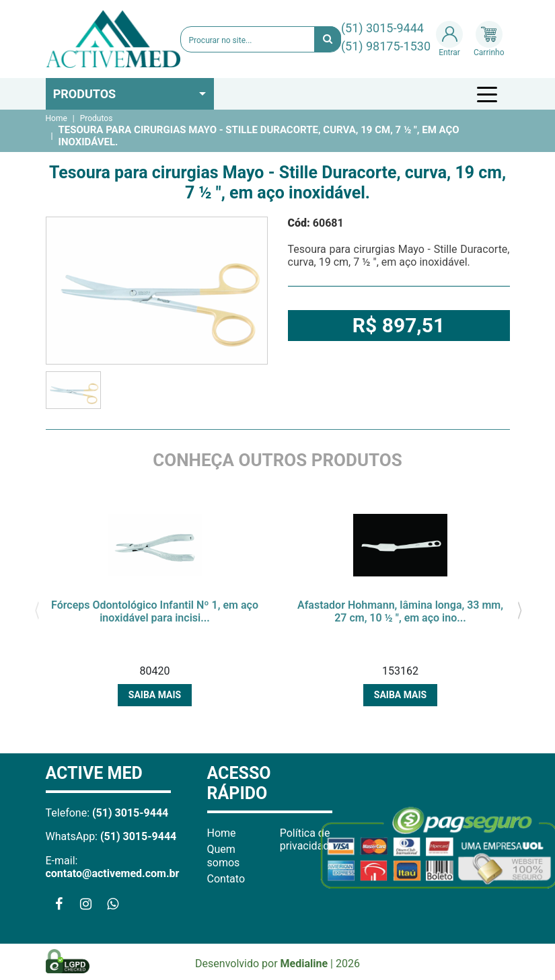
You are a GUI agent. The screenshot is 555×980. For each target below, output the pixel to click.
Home (57, 118)
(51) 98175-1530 (386, 46)
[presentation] (37, 609)
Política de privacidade (307, 839)
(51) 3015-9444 (382, 28)
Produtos (85, 94)
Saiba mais (155, 695)
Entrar (449, 39)
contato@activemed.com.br (113, 873)
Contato (226, 879)
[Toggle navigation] (489, 94)
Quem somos (224, 856)
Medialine (304, 964)
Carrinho (489, 39)
